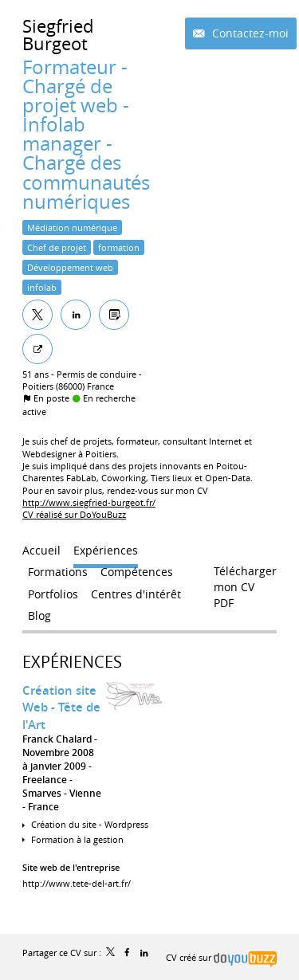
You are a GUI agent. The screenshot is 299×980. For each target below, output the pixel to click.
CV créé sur (221, 957)
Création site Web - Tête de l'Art (61, 708)
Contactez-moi (249, 33)
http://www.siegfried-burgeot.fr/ (89, 502)
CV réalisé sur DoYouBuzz (74, 514)
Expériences (72, 662)
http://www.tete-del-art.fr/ (77, 883)
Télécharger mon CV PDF (245, 574)
